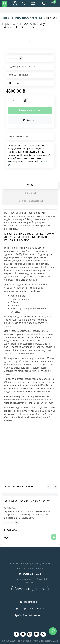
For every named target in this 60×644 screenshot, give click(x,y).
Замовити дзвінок (30, 589)
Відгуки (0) (30, 193)
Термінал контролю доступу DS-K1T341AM (27, 501)
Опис (30, 185)
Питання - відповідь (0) (30, 201)
